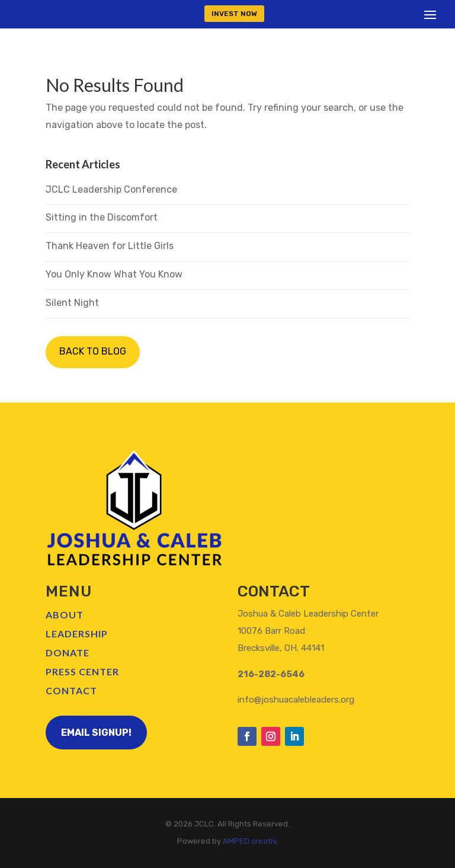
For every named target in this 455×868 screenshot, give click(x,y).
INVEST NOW (234, 14)
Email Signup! (96, 733)
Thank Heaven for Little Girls (110, 246)
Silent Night (72, 303)
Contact (71, 690)
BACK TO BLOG (93, 351)
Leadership (77, 634)
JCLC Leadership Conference (111, 189)
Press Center (82, 671)
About (65, 615)
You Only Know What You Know (114, 274)
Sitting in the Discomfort (102, 217)
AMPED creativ (249, 841)
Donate (68, 652)
